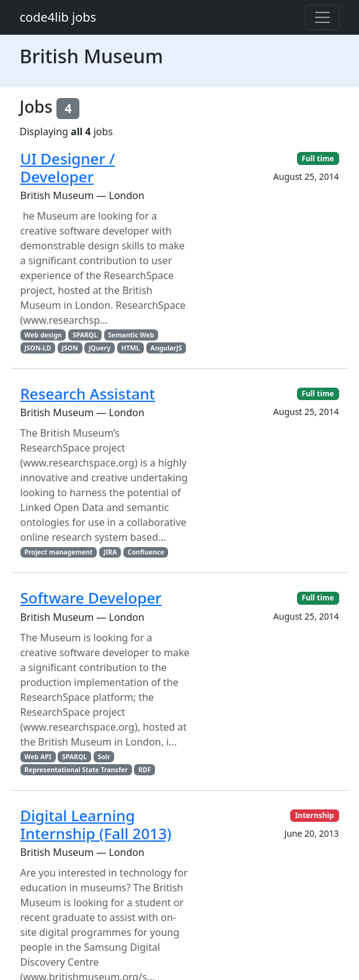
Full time (317, 158)
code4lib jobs (58, 17)
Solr (104, 757)
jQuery (100, 348)
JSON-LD (38, 348)
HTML (130, 348)
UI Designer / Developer (68, 167)
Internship (315, 815)
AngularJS (166, 348)
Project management (58, 552)
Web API (38, 757)
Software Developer (91, 598)
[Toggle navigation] (322, 17)
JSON (70, 348)
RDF (144, 770)
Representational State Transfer (76, 770)
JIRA (110, 552)
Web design (43, 335)
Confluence (146, 552)
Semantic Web (131, 335)
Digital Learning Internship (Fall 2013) (96, 824)
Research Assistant (88, 394)
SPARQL (85, 335)
